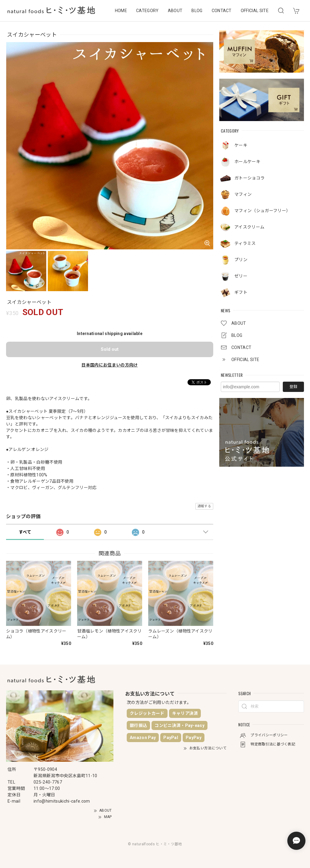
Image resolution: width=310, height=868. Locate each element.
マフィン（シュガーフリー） (262, 211)
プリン (241, 260)
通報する (204, 506)
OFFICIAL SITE (255, 11)
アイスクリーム (249, 227)
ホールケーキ (247, 162)
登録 (293, 387)
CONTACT (222, 11)
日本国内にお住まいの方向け (109, 365)
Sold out (110, 349)
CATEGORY (147, 11)
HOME (121, 11)
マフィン (243, 194)
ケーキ (241, 145)
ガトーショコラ (250, 178)
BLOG (197, 11)
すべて (25, 532)
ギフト (241, 292)
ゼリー (241, 276)
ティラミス (245, 243)
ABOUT (175, 11)
